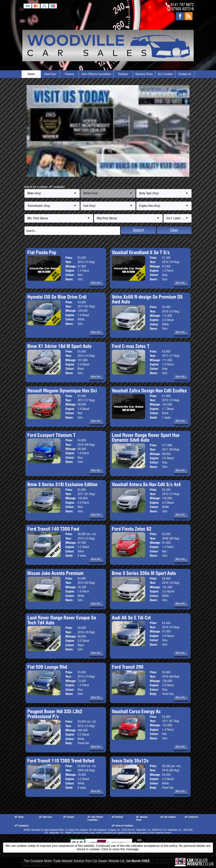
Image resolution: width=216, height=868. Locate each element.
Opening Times (144, 74)
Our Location (165, 74)
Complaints (21, 826)
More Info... (97, 283)
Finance (69, 74)
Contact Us (185, 74)
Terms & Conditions (122, 826)
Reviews (123, 74)
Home (31, 74)
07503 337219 (183, 9)
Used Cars (50, 74)
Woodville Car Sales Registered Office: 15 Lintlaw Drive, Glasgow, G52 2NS (64, 830)
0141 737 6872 (182, 5)
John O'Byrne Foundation (96, 74)
